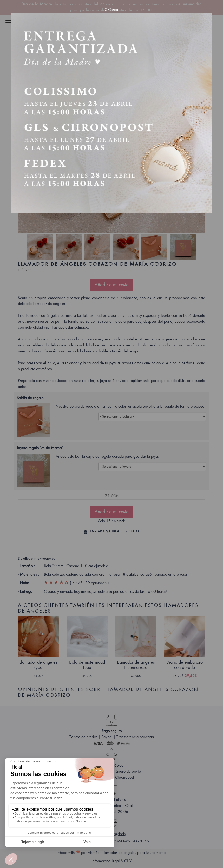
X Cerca (112, 10)
